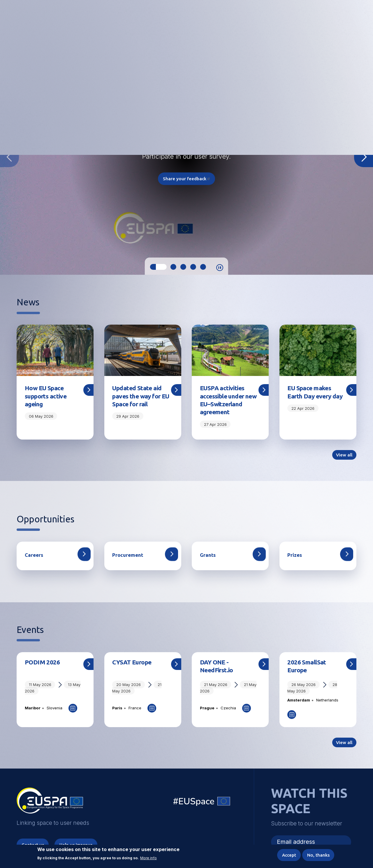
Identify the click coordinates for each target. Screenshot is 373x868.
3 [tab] (183, 267)
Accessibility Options (308, 19)
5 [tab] (203, 267)
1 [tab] (158, 267)
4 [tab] (193, 267)
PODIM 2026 (42, 673)
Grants (207, 565)
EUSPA (50, 814)
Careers (34, 565)
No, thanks (317, 855)
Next (364, 157)
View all (344, 465)
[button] (338, 19)
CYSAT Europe (134, 673)
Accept (286, 855)
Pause (220, 268)
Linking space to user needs (262, 20)
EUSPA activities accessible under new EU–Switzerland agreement (224, 405)
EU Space (202, 814)
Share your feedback (186, 179)
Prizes (294, 565)
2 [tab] (173, 267)
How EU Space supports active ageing (47, 397)
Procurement (127, 565)
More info (148, 857)
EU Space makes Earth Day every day (311, 397)
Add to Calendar (73, 719)
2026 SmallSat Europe (307, 677)
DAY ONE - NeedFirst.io (218, 677)
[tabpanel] (186, 157)
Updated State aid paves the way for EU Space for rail (138, 397)
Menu (353, 19)
